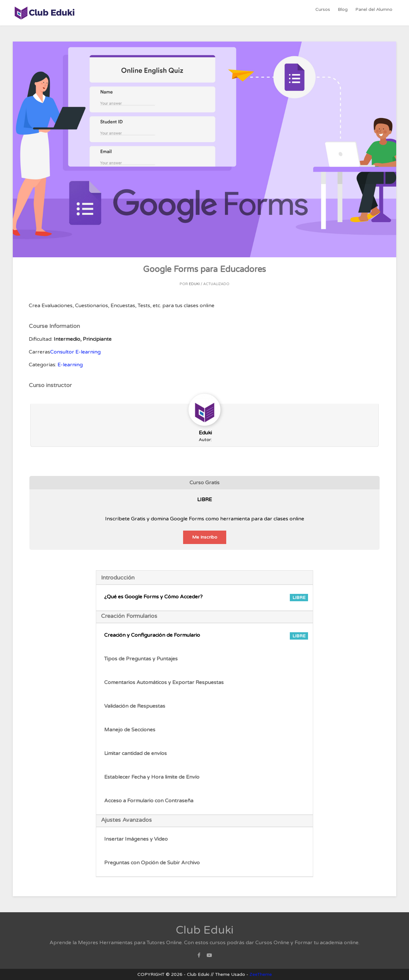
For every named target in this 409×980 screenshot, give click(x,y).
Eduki (194, 284)
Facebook (199, 957)
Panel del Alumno (374, 13)
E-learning (70, 365)
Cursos (324, 13)
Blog (344, 13)
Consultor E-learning (75, 352)
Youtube (209, 957)
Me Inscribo (205, 537)
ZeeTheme (261, 974)
